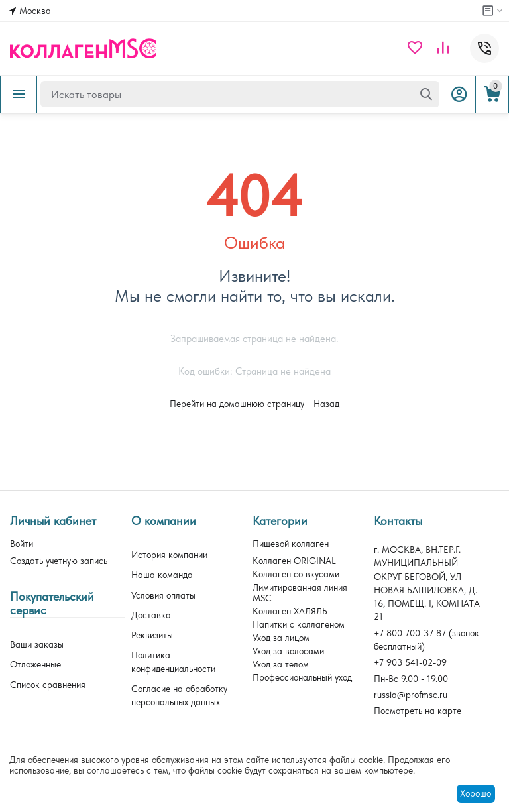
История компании (169, 555)
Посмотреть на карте (418, 711)
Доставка (151, 615)
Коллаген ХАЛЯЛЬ (290, 611)
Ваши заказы (37, 644)
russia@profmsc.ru (411, 695)
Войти (22, 544)
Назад (326, 404)
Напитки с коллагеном (299, 624)
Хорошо (476, 793)
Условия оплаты (163, 595)
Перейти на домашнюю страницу (237, 404)
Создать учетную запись (59, 561)
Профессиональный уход (302, 677)
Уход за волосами (288, 651)
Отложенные (35, 664)
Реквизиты (152, 635)
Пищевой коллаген (291, 544)
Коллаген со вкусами (296, 574)
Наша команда (162, 575)
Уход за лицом (281, 638)
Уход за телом (281, 664)
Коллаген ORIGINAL (294, 561)
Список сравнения (48, 685)
